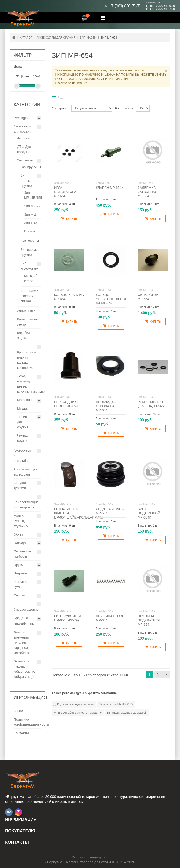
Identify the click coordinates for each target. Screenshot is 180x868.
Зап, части (25, 160)
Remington (22, 118)
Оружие (20, 565)
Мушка (22, 408)
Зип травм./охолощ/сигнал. (29, 296)
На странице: (124, 108)
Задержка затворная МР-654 (147, 192)
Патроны (20, 573)
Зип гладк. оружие (26, 181)
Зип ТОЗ (31, 223)
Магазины (25, 400)
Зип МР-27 (32, 206)
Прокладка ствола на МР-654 (106, 406)
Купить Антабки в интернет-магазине (78, 713)
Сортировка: (61, 108)
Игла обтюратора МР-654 (65, 192)
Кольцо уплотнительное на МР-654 (112, 299)
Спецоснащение (26, 610)
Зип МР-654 (30, 241)
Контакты (21, 733)
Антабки (23, 138)
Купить (69, 219)
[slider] (17, 86)
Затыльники (26, 311)
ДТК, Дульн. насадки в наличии (74, 704)
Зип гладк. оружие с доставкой (127, 713)
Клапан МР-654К (110, 188)
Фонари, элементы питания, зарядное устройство (22, 643)
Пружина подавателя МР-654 (149, 620)
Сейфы (19, 595)
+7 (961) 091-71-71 (125, 6)
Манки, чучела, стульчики (21, 521)
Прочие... (31, 231)
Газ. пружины (31, 167)
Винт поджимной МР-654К (149, 513)
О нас (18, 711)
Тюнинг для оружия (23, 422)
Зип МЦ (30, 214)
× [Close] (166, 71)
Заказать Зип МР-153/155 (116, 704)
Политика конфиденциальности (27, 722)
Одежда (20, 543)
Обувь (18, 534)
